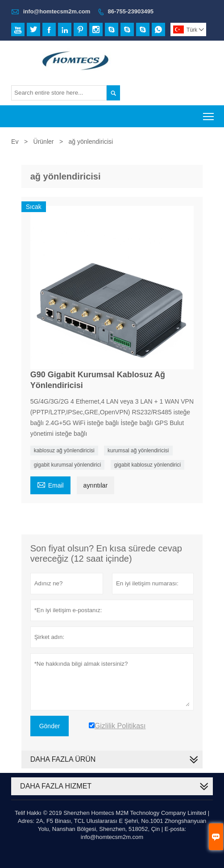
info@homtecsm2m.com (57, 11)
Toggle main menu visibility (209, 114)
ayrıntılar (95, 485)
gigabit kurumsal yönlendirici (68, 465)
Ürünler (44, 142)
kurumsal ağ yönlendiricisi (138, 451)
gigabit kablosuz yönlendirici (147, 465)
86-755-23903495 (131, 11)
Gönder (50, 726)
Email (50, 484)
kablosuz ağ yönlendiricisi (64, 451)
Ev (15, 142)
